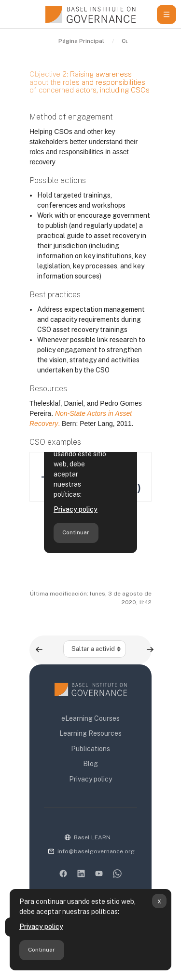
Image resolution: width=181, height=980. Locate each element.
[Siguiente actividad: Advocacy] (150, 649)
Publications (90, 749)
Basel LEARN (92, 837)
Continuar (42, 950)
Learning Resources (90, 733)
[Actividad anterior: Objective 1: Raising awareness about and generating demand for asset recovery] (39, 649)
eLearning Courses (90, 718)
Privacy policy (41, 927)
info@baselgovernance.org (96, 851)
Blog (90, 764)
